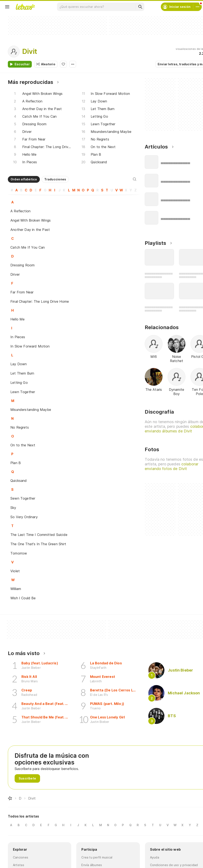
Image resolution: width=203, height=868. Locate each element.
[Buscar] (140, 7)
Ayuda (155, 857)
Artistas (19, 865)
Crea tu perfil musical (97, 857)
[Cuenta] (197, 7)
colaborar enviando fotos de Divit (172, 466)
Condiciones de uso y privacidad (174, 865)
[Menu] (7, 7)
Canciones (21, 857)
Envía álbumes (92, 865)
